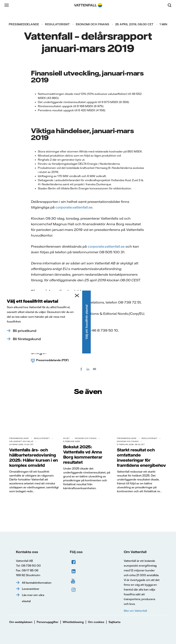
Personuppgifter (48, 622)
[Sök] (171, 5)
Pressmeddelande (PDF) (52, 360)
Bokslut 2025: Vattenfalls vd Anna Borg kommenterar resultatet (83, 454)
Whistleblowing (73, 622)
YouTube (74, 581)
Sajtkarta (114, 622)
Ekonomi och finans (93, 24)
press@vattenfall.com (54, 336)
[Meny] (7, 5)
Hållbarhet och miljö (21, 441)
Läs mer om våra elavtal (33, 598)
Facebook (74, 562)
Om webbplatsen (21, 622)
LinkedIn (74, 571)
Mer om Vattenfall (135, 611)
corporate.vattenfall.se (74, 207)
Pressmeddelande (24, 24)
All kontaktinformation (37, 583)
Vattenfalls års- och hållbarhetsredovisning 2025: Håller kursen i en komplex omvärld (34, 458)
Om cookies (96, 622)
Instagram (74, 590)
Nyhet (67, 438)
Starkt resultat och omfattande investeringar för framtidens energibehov (141, 458)
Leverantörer (31, 589)
